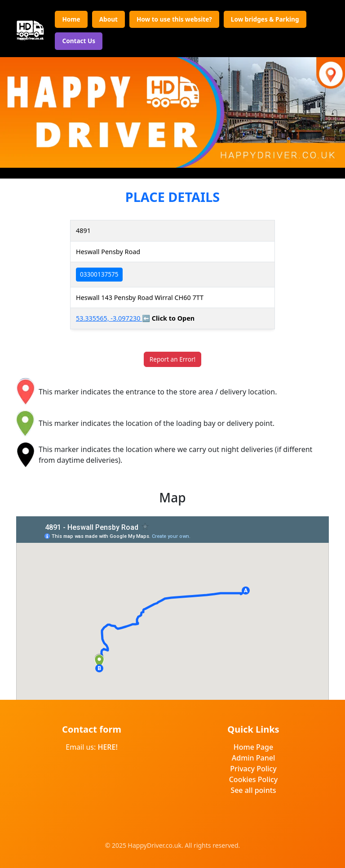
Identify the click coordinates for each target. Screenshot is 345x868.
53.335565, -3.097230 (109, 318)
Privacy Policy (253, 769)
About (108, 19)
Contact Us (79, 41)
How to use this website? (174, 19)
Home (71, 19)
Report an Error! (172, 359)
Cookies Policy (254, 779)
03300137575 (99, 274)
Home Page (253, 747)
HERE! (107, 747)
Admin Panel (254, 758)
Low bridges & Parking (265, 19)
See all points (253, 790)
